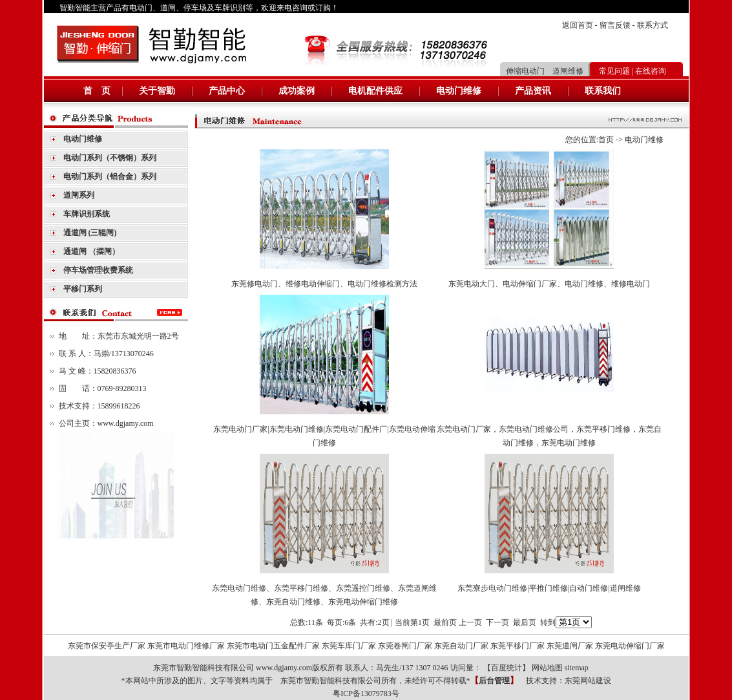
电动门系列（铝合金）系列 (110, 176)
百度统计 (507, 668)
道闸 (168, 8)
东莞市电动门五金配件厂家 (273, 646)
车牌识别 (230, 8)
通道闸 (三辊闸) (90, 233)
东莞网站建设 (588, 681)
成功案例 (297, 91)
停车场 (195, 8)
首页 (606, 140)
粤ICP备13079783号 (366, 694)
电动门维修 (459, 91)
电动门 (141, 8)
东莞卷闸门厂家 (405, 646)
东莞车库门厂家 (349, 646)
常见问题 (614, 71)
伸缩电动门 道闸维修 (545, 71)
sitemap (577, 668)
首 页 (97, 91)
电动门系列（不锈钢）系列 (110, 158)
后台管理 (494, 681)
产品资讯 (533, 91)
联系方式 (653, 25)
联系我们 (603, 91)
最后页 (525, 622)
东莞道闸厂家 (570, 646)
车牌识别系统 (87, 214)
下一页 (497, 622)
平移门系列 (83, 289)
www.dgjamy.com (126, 423)
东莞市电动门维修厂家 (186, 646)
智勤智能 (75, 8)
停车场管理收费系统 (98, 270)
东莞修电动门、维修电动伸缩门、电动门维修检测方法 (324, 284)
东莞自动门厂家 (461, 646)
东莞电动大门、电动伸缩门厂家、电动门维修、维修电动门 (549, 284)
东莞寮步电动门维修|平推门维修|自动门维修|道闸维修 (549, 588)
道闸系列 (79, 195)
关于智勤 (157, 91)
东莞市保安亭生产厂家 (107, 646)
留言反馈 (615, 25)
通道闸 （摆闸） (91, 251)
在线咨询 (651, 71)
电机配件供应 (375, 91)
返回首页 (578, 25)
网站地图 (547, 668)
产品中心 (227, 91)
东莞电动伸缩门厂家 (630, 646)
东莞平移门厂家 (518, 646)
